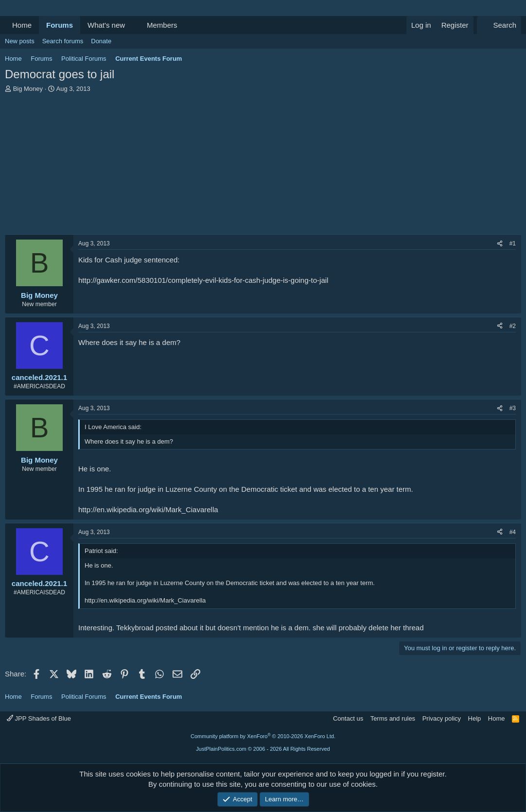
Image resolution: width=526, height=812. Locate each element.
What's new (106, 25)
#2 (513, 326)
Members (162, 25)
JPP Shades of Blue (39, 718)
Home (22, 25)
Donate (101, 41)
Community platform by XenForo (263, 736)
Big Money (28, 89)
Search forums (63, 41)
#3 (513, 408)
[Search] (499, 25)
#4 (513, 532)
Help (475, 718)
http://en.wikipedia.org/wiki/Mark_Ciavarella (148, 510)
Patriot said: (101, 551)
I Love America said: (113, 427)
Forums (60, 25)
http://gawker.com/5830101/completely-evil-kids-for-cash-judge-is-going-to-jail (203, 280)
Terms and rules (393, 718)
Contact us (348, 718)
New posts (20, 41)
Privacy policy (442, 718)
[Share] (500, 244)
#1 (513, 243)
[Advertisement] (263, 166)
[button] (133, 25)
